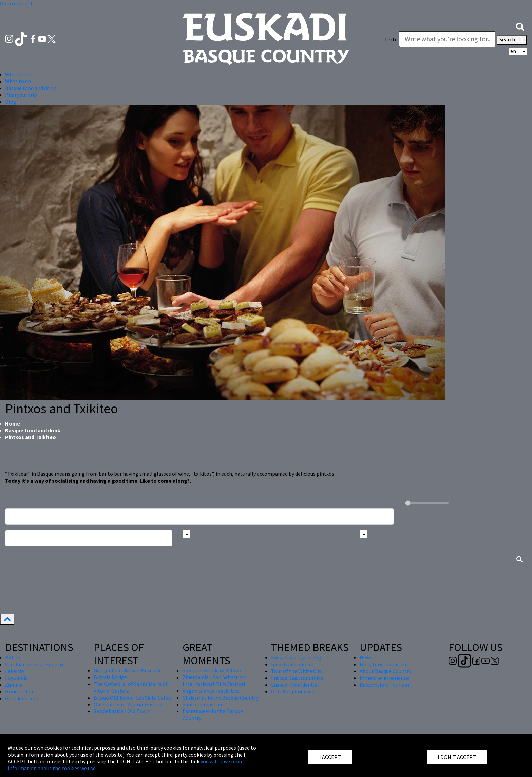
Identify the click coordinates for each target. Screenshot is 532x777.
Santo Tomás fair (203, 704)
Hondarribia (19, 691)
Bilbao (13, 657)
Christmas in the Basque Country (221, 698)
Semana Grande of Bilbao (212, 670)
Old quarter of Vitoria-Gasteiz (128, 704)
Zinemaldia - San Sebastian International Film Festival (214, 681)
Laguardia (16, 678)
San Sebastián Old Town (121, 711)
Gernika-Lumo (22, 698)
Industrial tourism (292, 664)
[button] (520, 26)
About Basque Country (385, 671)
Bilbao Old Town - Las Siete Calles (133, 698)
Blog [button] (11, 102)
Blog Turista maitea (383, 664)
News (366, 657)
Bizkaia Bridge (110, 677)
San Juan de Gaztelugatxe (35, 664)
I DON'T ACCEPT (457, 757)
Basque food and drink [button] (31, 88)
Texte (391, 39)
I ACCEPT (330, 757)
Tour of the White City (297, 671)
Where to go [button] (19, 74)
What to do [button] (18, 81)
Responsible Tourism (384, 685)
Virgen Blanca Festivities (211, 691)
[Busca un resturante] (199, 517)
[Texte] (447, 39)
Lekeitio (15, 671)
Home (13, 423)
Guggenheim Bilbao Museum (127, 670)
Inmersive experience (384, 678)
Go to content (16, 3)
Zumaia (14, 685)
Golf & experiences (293, 691)
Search (512, 40)
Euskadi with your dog (296, 657)
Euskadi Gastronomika (297, 678)
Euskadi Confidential (295, 685)
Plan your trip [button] (21, 95)
